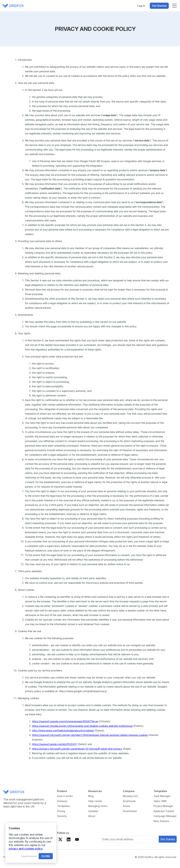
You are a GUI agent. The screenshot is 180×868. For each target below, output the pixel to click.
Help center (95, 801)
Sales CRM (160, 801)
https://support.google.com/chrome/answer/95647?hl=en (65, 721)
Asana (126, 806)
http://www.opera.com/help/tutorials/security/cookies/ (63, 730)
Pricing (61, 811)
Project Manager (163, 806)
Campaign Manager (165, 816)
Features (62, 801)
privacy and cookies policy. (26, 849)
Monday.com (130, 796)
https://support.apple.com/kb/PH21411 (54, 744)
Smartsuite (129, 801)
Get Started (159, 6)
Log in (141, 6)
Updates (93, 811)
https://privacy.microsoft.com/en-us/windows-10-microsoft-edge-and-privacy (77, 749)
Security (62, 816)
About (92, 816)
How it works (65, 796)
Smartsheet (130, 811)
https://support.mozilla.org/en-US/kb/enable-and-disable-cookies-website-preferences (82, 726)
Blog (91, 796)
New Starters (161, 821)
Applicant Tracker (164, 811)
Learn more (29, 856)
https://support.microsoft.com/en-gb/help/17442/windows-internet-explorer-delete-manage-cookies (90, 735)
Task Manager (162, 796)
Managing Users (98, 806)
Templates (64, 806)
